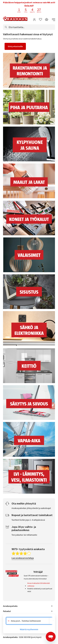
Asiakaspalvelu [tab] (10, 606)
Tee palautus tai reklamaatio (24, 535)
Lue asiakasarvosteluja (23, 558)
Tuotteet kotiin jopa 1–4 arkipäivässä (28, 520)
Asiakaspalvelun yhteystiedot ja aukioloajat (31, 508)
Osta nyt (29, 5)
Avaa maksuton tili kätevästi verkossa (39, 584)
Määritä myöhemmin (29, 629)
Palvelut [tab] (7, 611)
